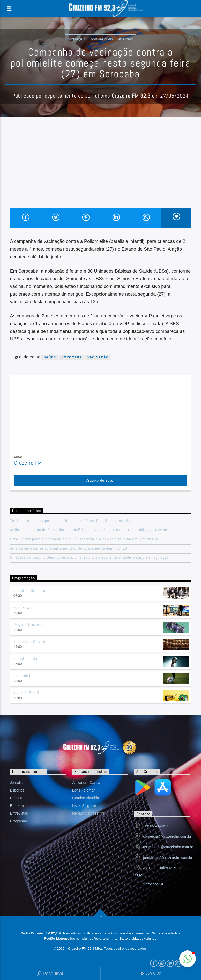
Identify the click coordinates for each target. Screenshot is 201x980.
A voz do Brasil (26, 693)
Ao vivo (151, 974)
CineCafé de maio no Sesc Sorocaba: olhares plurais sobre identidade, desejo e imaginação (90, 557)
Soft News (23, 608)
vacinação (98, 357)
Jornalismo (102, 39)
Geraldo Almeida (86, 798)
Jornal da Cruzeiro (29, 590)
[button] (188, 959)
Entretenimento (22, 806)
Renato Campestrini (88, 813)
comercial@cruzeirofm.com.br (167, 836)
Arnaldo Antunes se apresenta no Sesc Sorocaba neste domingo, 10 (69, 548)
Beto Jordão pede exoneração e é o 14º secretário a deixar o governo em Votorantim (84, 539)
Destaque (76, 39)
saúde (50, 357)
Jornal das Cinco (28, 659)
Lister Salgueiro (85, 806)
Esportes (17, 790)
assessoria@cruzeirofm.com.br (168, 847)
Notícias (125, 39)
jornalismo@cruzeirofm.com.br (168, 858)
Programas (19, 821)
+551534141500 (156, 826)
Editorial (17, 798)
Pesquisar (50, 974)
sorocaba (72, 357)
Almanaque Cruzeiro (31, 642)
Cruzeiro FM (28, 463)
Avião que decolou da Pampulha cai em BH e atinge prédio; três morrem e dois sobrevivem (89, 530)
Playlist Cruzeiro (28, 625)
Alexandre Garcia (86, 783)
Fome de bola (25, 676)
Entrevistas (19, 813)
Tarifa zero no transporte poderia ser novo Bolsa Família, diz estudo (70, 521)
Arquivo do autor (101, 480)
